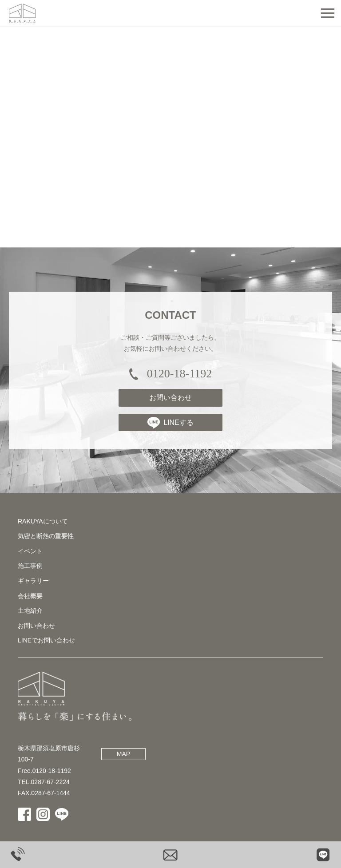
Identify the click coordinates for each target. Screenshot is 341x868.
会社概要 (30, 598)
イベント (30, 554)
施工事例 (30, 569)
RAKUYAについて (43, 524)
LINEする (170, 425)
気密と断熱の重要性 (46, 539)
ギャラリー (33, 583)
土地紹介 (30, 614)
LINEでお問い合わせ (46, 643)
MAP (123, 757)
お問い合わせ (170, 401)
